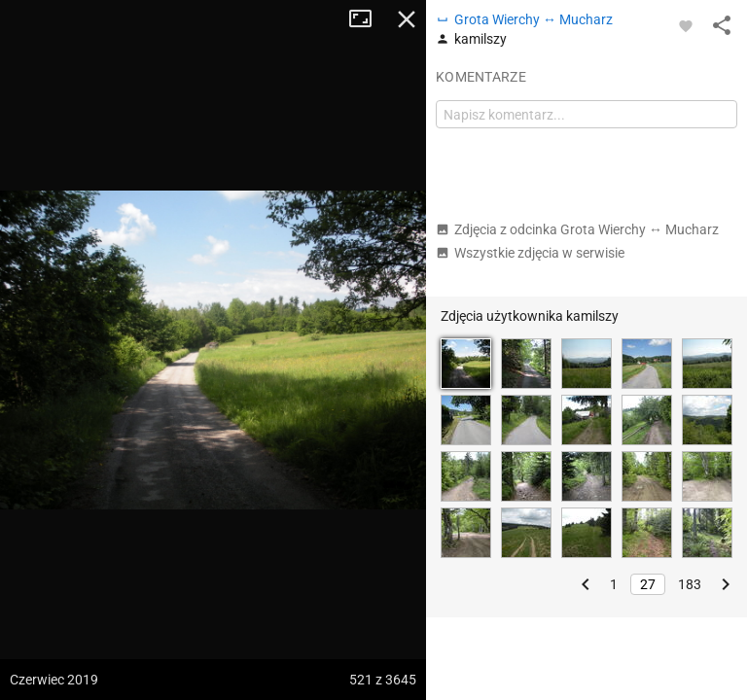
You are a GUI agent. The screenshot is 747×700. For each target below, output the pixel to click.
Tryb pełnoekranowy (368, 19)
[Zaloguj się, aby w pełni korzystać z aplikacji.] (686, 25)
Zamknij (407, 19)
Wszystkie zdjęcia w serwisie (530, 253)
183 (690, 584)
